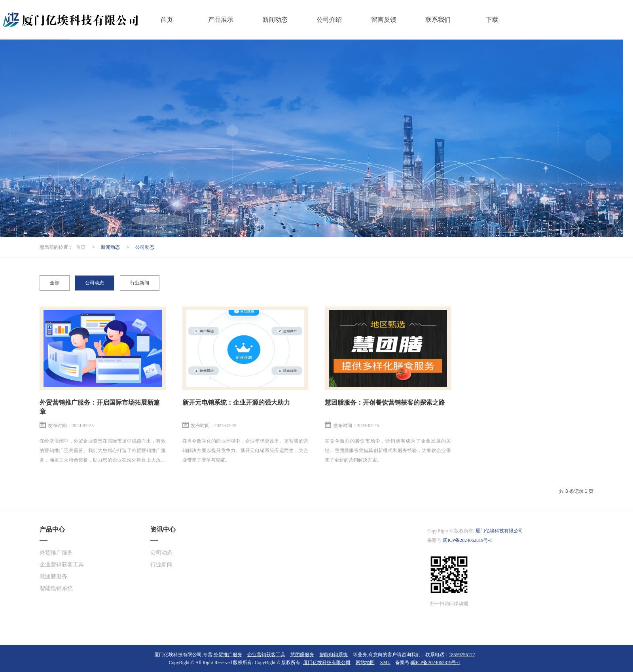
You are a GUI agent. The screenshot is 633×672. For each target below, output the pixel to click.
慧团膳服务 (53, 576)
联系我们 (438, 20)
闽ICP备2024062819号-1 (467, 540)
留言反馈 (384, 20)
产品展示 (221, 20)
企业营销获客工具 (62, 565)
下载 (492, 20)
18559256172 (462, 655)
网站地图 (365, 663)
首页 (167, 20)
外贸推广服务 (56, 553)
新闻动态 (275, 20)
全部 (55, 283)
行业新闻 (140, 283)
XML (385, 663)
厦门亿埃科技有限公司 (499, 531)
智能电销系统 (56, 588)
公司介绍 (329, 20)
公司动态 (145, 247)
